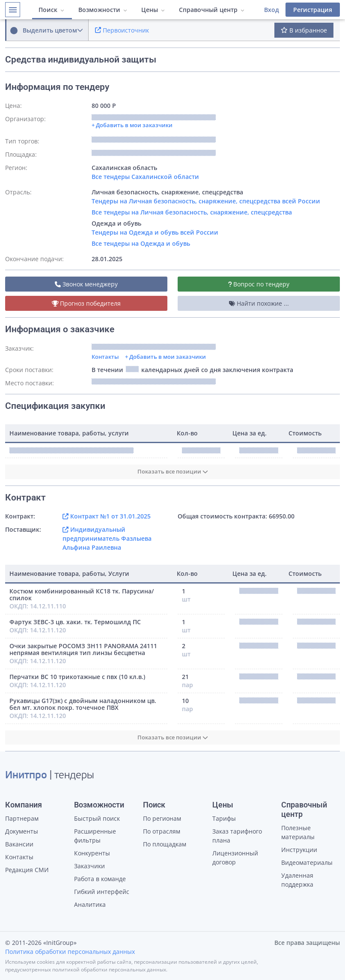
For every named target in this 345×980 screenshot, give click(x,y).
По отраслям (162, 831)
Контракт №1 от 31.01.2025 (107, 516)
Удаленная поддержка (297, 880)
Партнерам (22, 818)
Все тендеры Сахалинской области (145, 177)
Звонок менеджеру (86, 284)
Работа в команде (100, 879)
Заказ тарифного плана (237, 836)
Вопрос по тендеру (259, 284)
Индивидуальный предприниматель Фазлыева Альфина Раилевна (107, 538)
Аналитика (90, 904)
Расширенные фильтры (95, 836)
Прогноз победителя (86, 303)
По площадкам (165, 844)
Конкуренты (92, 853)
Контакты (105, 357)
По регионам (162, 818)
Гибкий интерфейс (102, 892)
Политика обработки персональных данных (70, 952)
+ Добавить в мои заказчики (165, 357)
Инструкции (299, 850)
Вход (272, 10)
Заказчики (89, 866)
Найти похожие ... (259, 303)
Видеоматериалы (307, 862)
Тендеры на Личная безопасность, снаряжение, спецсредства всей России (206, 201)
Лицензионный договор (235, 858)
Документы (22, 831)
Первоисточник (122, 30)
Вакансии (19, 844)
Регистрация (313, 10)
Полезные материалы (298, 832)
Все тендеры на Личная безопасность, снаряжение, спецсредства (192, 212)
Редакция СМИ (27, 870)
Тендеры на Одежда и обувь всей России (155, 232)
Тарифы (224, 818)
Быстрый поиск (97, 818)
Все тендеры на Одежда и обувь (141, 243)
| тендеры (50, 776)
